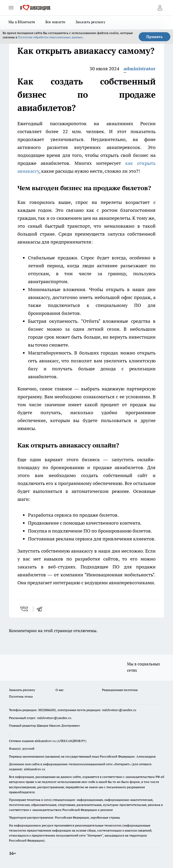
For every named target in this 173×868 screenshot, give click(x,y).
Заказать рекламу (90, 22)
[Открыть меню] (11, 8)
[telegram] (41, 609)
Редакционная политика (120, 690)
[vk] (25, 609)
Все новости (55, 22)
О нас (60, 690)
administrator (140, 69)
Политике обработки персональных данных (50, 37)
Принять (155, 37)
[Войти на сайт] (160, 8)
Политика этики (21, 696)
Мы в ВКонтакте (22, 22)
